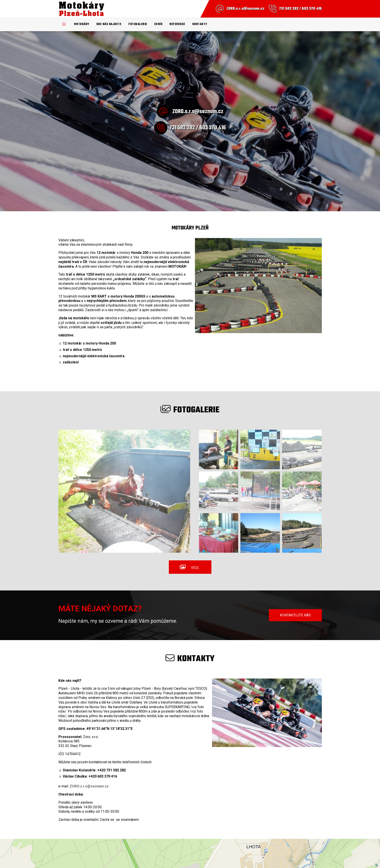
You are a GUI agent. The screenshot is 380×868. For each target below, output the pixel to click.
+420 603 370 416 (103, 776)
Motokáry (82, 24)
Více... (196, 568)
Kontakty (200, 24)
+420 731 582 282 (112, 770)
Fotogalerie (138, 24)
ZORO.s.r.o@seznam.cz (245, 9)
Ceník (158, 24)
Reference (177, 24)
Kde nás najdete (109, 24)
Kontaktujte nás (295, 615)
